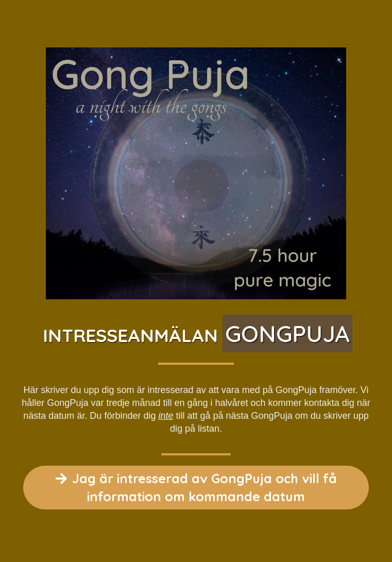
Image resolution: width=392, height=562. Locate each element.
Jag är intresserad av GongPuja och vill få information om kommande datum (196, 488)
